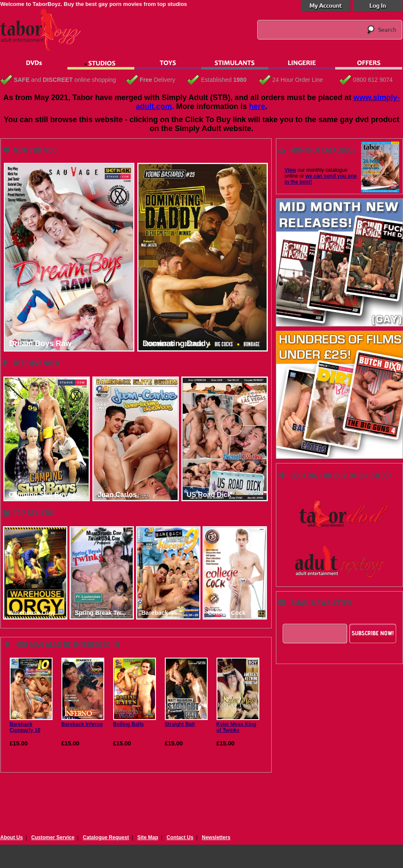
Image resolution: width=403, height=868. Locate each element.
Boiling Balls (135, 721)
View (290, 170)
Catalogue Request (106, 837)
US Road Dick (209, 495)
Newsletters (216, 837)
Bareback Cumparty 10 (31, 724)
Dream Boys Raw (40, 343)
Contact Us (180, 837)
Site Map (148, 837)
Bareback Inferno (83, 721)
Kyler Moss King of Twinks (238, 724)
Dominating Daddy (176, 343)
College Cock (227, 613)
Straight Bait (186, 721)
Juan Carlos (117, 495)
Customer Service (53, 837)
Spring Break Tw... (101, 613)
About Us (12, 837)
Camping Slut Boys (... (45, 495)
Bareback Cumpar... (155, 613)
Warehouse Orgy (32, 613)
